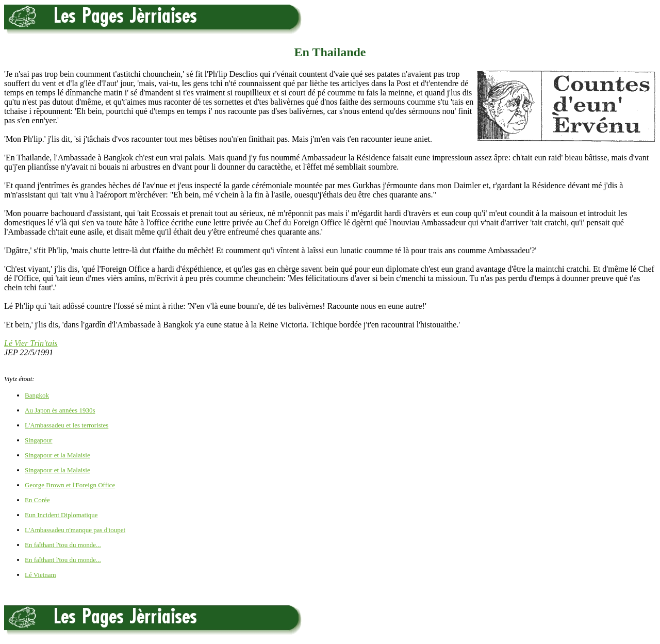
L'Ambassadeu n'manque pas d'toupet (75, 530)
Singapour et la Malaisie (57, 455)
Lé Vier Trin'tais (31, 343)
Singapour (38, 440)
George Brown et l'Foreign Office (70, 485)
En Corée (37, 500)
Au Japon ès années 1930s (60, 410)
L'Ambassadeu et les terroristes (67, 425)
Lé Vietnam (40, 575)
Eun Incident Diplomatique (61, 515)
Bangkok (37, 395)
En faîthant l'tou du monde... (63, 545)
